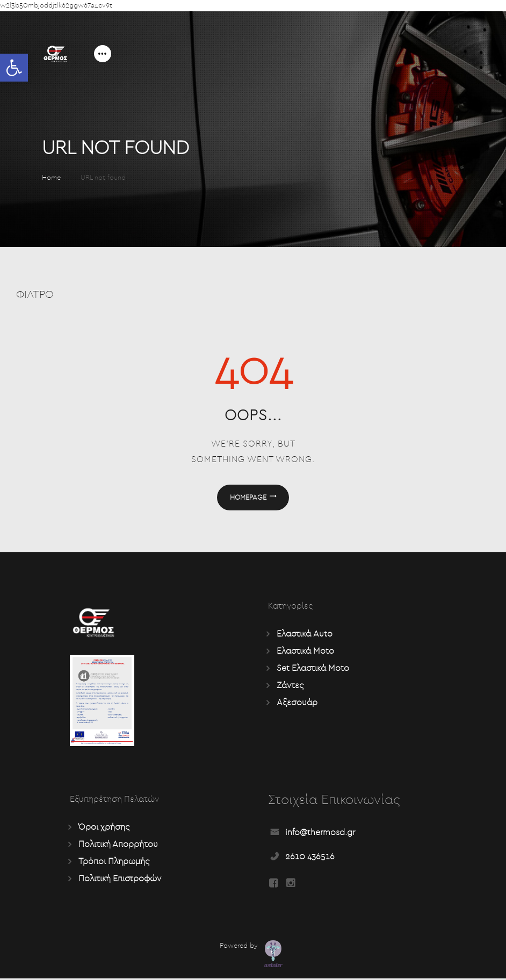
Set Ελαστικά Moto (313, 669)
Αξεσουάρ (297, 703)
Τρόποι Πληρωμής (114, 862)
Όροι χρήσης (104, 828)
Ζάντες (290, 686)
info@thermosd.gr (320, 833)
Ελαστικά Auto (305, 634)
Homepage (248, 498)
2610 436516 (310, 857)
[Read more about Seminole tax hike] (273, 885)
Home (51, 178)
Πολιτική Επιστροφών (120, 879)
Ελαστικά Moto (305, 652)
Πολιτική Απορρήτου (118, 845)
